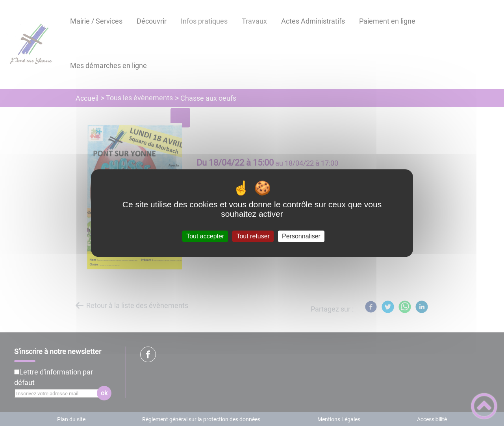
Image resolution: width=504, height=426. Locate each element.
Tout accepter (205, 236)
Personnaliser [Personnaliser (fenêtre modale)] (301, 236)
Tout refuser (253, 236)
